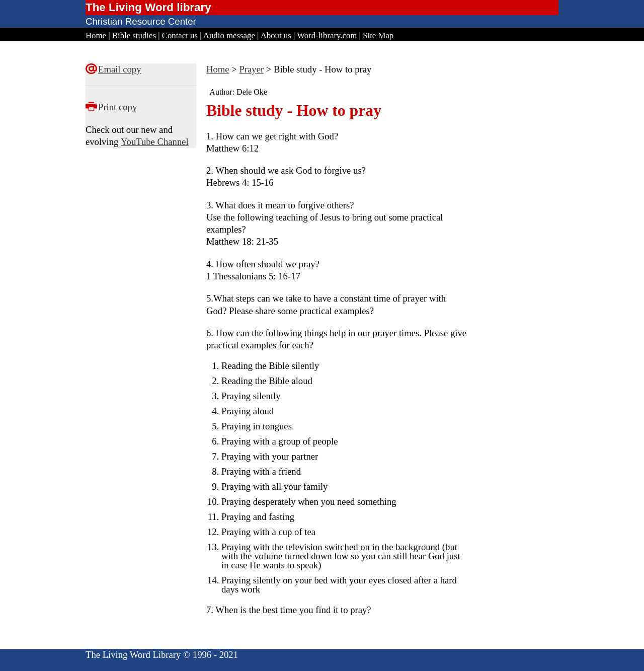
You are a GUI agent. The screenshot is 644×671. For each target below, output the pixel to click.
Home (96, 35)
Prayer (251, 69)
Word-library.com (327, 35)
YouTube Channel (155, 142)
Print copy (117, 107)
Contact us (180, 35)
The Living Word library (148, 7)
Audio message (229, 35)
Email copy (119, 69)
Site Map (378, 35)
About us (276, 35)
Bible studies (134, 35)
